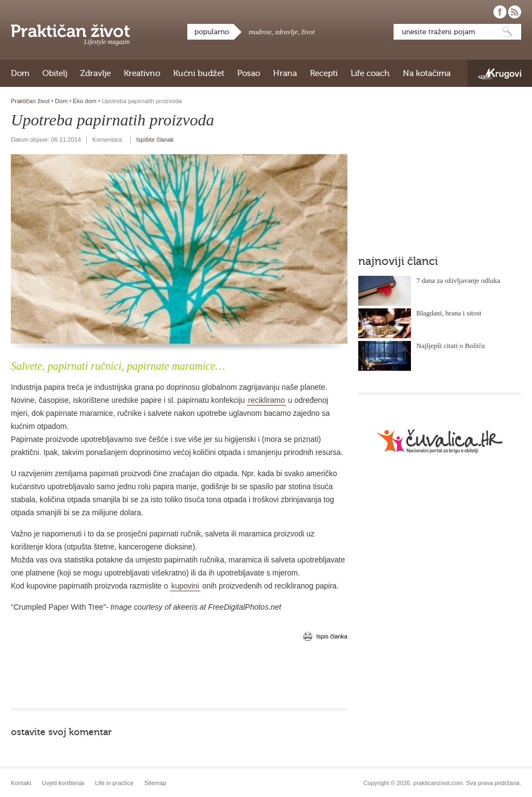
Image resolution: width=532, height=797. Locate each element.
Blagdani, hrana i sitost (449, 313)
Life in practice (114, 783)
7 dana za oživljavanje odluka (458, 280)
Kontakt (21, 783)
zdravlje (287, 32)
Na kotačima (427, 73)
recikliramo (267, 400)
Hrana (285, 73)
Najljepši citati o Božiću (451, 346)
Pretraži (508, 32)
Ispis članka (332, 636)
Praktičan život (70, 31)
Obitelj (55, 73)
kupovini (185, 586)
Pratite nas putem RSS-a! (515, 12)
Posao (249, 73)
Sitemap (155, 783)
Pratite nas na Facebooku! (500, 12)
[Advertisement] (179, 675)
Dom (20, 73)
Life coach (370, 73)
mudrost (260, 32)
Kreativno (142, 73)
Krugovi (500, 74)
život (308, 32)
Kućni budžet (199, 73)
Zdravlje (96, 73)
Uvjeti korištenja (63, 783)
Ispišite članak (155, 140)
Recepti (324, 73)
